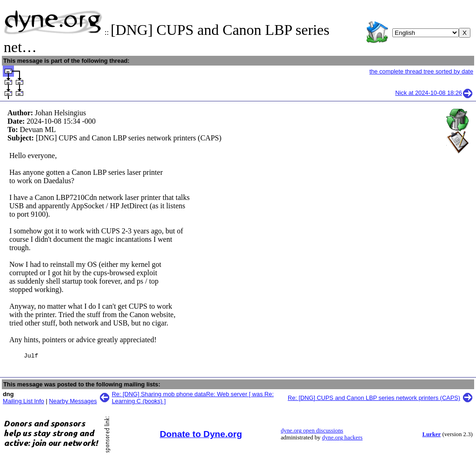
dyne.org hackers (342, 439)
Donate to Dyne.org (201, 435)
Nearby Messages (73, 402)
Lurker (431, 436)
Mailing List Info (23, 402)
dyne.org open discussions (312, 432)
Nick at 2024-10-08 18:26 (434, 93)
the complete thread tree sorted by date (421, 71)
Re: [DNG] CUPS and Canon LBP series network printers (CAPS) (374, 399)
